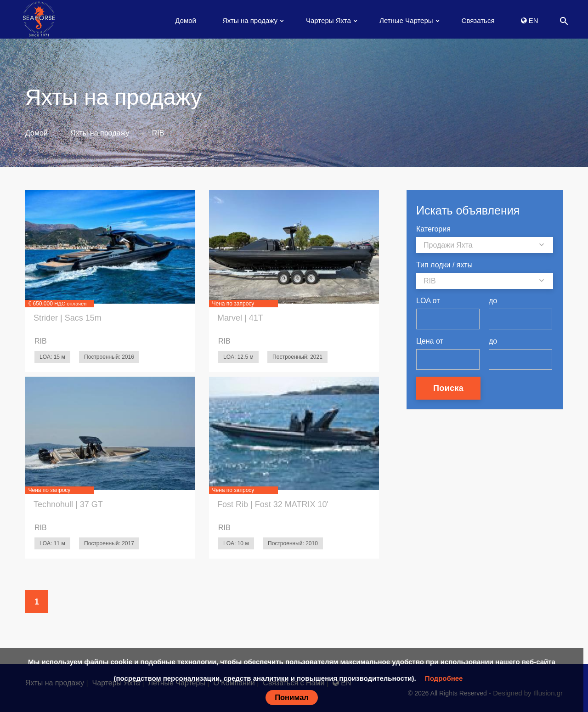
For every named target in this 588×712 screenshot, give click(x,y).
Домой (186, 20)
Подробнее (444, 678)
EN (530, 20)
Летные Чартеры (406, 20)
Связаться (478, 20)
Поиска (448, 388)
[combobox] (485, 245)
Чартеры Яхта (328, 20)
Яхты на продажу (250, 20)
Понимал (292, 697)
